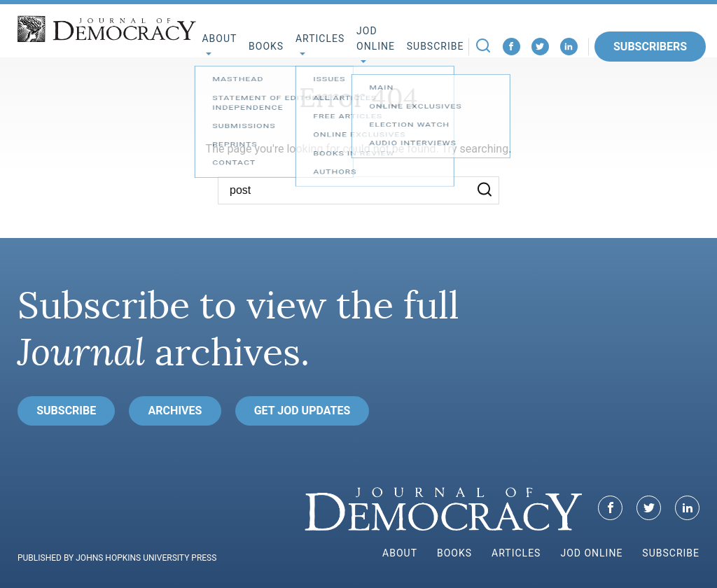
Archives (175, 411)
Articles (516, 553)
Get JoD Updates (302, 411)
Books (266, 46)
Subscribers (650, 47)
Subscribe (436, 46)
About (400, 553)
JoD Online (376, 39)
